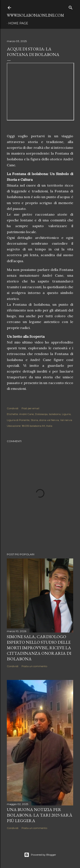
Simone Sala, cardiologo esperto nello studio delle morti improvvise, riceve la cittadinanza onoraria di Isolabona (39, 648)
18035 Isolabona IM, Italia (37, 426)
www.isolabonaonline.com (35, 15)
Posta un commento (34, 666)
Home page (18, 23)
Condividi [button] (13, 408)
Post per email (30, 408)
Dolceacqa (41, 414)
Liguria (66, 414)
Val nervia (66, 420)
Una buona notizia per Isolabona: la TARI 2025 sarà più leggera (40, 815)
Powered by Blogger (40, 855)
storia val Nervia (49, 420)
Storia (34, 420)
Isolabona (55, 414)
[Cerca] (71, 7)
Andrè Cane (26, 414)
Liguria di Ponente (18, 420)
